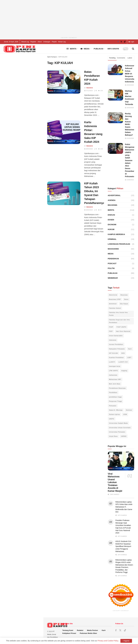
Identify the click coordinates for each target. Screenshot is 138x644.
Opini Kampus (52, 57)
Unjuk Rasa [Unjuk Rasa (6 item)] (113, 436)
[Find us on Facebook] (118, 42)
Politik (111, 268)
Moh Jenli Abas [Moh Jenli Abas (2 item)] (115, 384)
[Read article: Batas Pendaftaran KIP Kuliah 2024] (64, 82)
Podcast (112, 263)
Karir (104, 630)
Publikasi (99, 49)
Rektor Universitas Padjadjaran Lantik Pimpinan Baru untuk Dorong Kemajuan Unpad (26, 151)
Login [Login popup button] (131, 42)
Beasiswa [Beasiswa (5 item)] (124, 295)
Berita (71, 49)
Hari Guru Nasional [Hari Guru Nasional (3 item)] (123, 331)
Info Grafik (113, 49)
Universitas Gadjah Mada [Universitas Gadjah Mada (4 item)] (118, 423)
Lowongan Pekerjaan (119, 244)
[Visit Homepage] (20, 49)
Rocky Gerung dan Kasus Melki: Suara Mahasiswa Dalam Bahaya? (130, 124)
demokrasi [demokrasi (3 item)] (113, 304)
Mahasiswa (113, 249)
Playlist (54, 42)
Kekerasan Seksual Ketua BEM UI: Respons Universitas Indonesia (130, 74)
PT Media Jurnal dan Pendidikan (52, 634)
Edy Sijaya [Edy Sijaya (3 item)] (124, 304)
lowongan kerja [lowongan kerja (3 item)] (115, 366)
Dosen (111, 220)
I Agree (126, 641)
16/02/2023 (88, 210)
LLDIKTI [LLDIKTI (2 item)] (112, 362)
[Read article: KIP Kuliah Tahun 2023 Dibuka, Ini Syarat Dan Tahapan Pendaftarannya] (64, 193)
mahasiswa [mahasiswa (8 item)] (113, 375)
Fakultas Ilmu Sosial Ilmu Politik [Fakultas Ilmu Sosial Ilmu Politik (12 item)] (118, 314)
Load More (22, 255)
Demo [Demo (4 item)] (126, 299)
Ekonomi (112, 225)
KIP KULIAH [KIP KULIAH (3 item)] (114, 353)
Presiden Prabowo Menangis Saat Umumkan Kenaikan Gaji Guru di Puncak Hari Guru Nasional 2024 (27, 180)
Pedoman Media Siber (88, 633)
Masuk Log (25, 42)
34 (100, 210)
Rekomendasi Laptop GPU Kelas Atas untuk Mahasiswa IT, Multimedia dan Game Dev (26, 122)
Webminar (113, 278)
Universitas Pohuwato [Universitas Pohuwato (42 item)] (117, 432)
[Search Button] (133, 49)
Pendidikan (113, 259)
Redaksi (90, 88)
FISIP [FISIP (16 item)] (111, 327)
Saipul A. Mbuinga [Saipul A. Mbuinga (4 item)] (116, 410)
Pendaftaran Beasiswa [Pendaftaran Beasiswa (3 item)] (117, 388)
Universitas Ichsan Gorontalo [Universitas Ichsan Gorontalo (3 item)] (120, 428)
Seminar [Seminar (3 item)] (129, 410)
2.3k (100, 91)
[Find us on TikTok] (125, 42)
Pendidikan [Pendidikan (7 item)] (113, 392)
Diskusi (111, 215)
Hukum (111, 229)
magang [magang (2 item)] (124, 371)
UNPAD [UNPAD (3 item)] (124, 436)
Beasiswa (113, 205)
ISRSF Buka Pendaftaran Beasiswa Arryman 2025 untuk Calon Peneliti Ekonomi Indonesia (27, 228)
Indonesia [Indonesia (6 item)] (113, 340)
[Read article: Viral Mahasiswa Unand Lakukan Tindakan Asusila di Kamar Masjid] (121, 461)
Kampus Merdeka (116, 234)
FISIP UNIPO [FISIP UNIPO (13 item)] (121, 327)
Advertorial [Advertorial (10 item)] (113, 295)
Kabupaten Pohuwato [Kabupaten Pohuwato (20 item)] (117, 349)
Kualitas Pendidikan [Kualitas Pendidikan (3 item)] (116, 357)
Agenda (112, 200)
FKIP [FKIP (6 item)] (111, 331)
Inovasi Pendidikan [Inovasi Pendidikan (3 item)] (116, 344)
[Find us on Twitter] (121, 42)
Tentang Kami (68, 630)
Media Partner (92, 630)
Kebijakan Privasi (69, 633)
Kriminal (112, 239)
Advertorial (114, 195)
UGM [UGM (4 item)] (125, 414)
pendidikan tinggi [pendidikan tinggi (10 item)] (115, 397)
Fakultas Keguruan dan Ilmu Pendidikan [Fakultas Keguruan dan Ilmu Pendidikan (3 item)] (120, 321)
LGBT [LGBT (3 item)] (129, 357)
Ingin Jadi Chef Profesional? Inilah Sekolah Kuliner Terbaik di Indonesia (27, 65)
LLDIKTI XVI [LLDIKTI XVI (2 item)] (123, 362)
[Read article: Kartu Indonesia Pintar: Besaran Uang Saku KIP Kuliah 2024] (64, 132)
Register (33, 42)
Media (85, 49)
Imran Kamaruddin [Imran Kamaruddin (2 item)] (116, 336)
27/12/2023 (88, 91)
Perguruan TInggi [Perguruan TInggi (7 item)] (115, 401)
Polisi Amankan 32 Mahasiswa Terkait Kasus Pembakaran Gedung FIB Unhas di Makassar (26, 165)
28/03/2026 (88, 149)
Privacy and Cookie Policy (108, 641)
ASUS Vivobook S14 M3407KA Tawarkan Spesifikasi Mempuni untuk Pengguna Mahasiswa (123, 546)
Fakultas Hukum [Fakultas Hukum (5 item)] (115, 308)
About (40, 42)
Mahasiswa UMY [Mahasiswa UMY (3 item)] (115, 379)
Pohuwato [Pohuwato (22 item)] (113, 406)
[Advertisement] (22, 94)
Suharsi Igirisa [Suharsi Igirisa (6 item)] (114, 414)
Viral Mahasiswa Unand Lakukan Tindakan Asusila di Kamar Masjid (115, 482)
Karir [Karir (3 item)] (130, 349)
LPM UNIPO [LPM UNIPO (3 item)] (114, 371)
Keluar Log (62, 42)
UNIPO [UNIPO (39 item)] (112, 419)
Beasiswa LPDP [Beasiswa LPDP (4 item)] (115, 299)
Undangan (47, 42)
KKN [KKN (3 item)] (123, 353)
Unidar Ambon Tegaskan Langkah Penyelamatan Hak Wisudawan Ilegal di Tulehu (27, 137)
